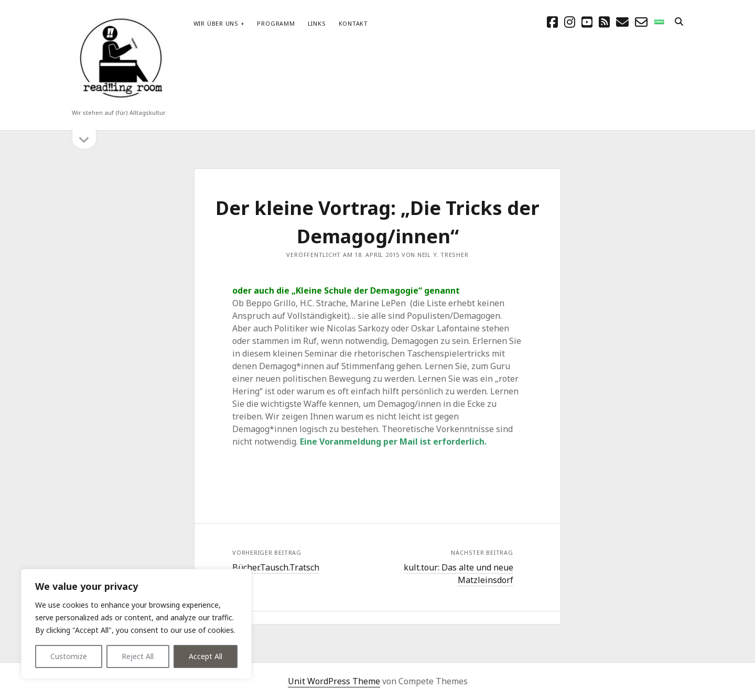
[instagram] (570, 22)
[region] (136, 624)
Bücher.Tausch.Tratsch (276, 567)
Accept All (206, 656)
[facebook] (552, 22)
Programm (276, 23)
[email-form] (641, 22)
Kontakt (353, 23)
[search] (679, 22)
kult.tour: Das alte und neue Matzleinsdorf (459, 574)
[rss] (604, 22)
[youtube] (587, 22)
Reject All (138, 656)
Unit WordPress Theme (334, 681)
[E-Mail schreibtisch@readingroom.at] (622, 22)
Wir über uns (216, 23)
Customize (69, 656)
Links (317, 23)
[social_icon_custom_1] (659, 22)
